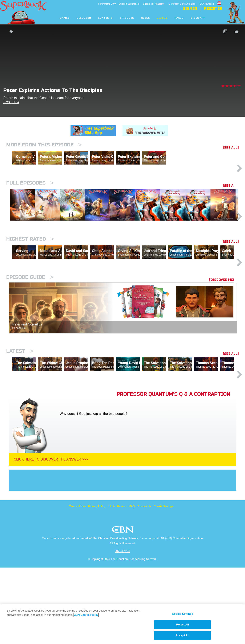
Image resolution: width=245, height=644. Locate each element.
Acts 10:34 (11, 102)
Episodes (127, 18)
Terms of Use (77, 583)
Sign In (190, 9)
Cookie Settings (163, 583)
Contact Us (144, 583)
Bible (145, 18)
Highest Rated (30, 279)
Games (65, 18)
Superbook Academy (154, 4)
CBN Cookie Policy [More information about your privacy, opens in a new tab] (86, 615)
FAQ (132, 583)
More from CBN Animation (182, 4)
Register (213, 9)
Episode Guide (30, 335)
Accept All (182, 635)
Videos (162, 18)
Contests (105, 18)
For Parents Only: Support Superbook (118, 4)
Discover (84, 18)
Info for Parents (117, 583)
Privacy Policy (97, 583)
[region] (122, 624)
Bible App (198, 18)
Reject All (182, 625)
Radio (179, 18)
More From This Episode (44, 145)
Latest (20, 409)
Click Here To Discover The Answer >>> (51, 536)
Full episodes (30, 201)
